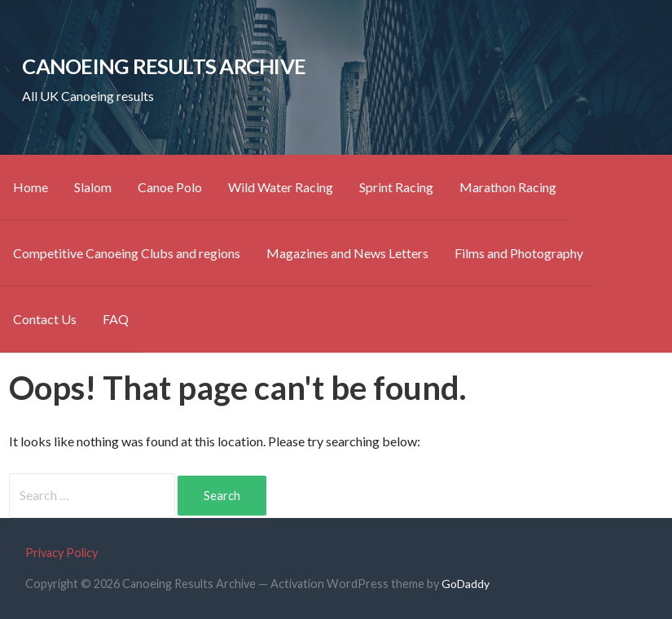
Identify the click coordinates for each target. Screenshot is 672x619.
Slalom (93, 187)
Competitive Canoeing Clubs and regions (127, 253)
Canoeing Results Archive (164, 66)
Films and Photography (519, 253)
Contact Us (45, 319)
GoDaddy (466, 584)
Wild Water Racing (281, 187)
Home (31, 187)
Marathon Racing (508, 187)
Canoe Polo (170, 187)
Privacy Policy (61, 553)
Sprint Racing (396, 187)
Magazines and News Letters (347, 253)
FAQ (116, 319)
